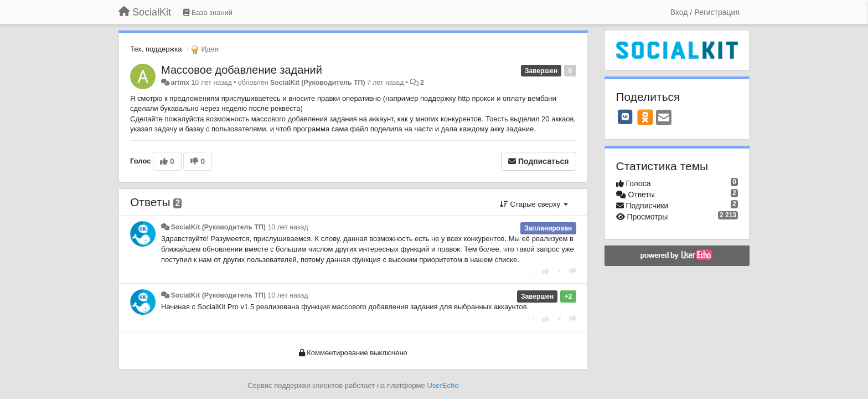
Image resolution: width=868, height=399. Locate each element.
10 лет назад (288, 227)
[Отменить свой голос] (559, 271)
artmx (180, 83)
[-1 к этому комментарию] (573, 271)
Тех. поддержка (156, 49)
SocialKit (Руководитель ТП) (318, 83)
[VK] (626, 117)
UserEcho (443, 385)
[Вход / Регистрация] (705, 12)
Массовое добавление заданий (242, 70)
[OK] (645, 117)
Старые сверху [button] (534, 204)
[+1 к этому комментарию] (546, 271)
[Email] (664, 118)
